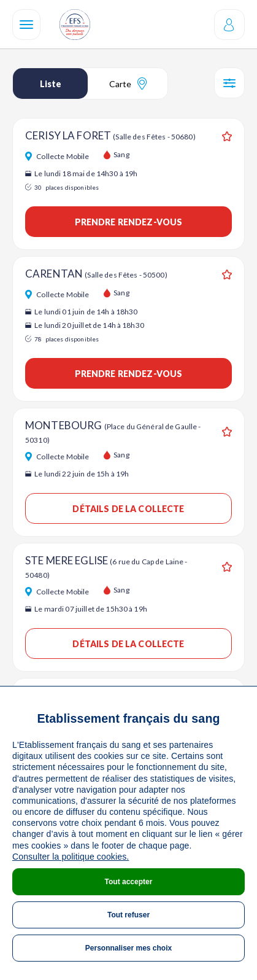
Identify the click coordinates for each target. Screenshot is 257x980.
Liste (51, 84)
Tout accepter (129, 882)
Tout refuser (128, 915)
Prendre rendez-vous (129, 222)
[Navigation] (26, 25)
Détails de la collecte (128, 509)
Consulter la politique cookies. (71, 857)
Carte (128, 84)
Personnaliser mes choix (128, 948)
